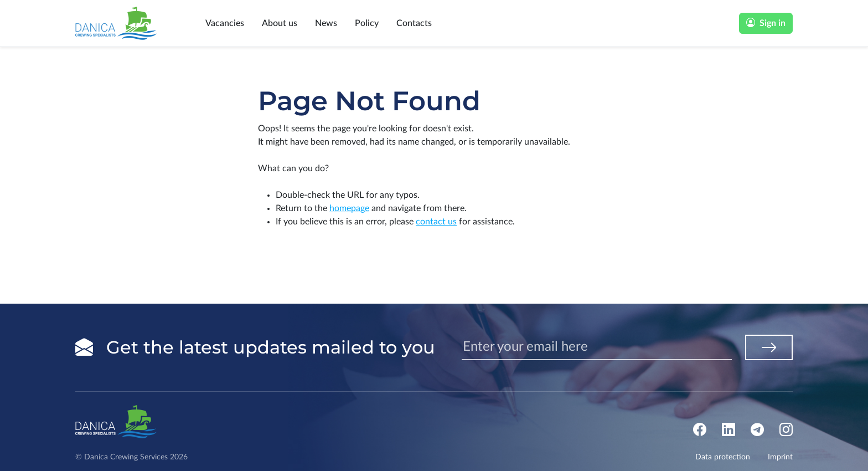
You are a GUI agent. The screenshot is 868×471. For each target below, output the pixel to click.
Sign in (766, 23)
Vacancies (225, 23)
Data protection (723, 457)
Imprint (780, 457)
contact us (436, 222)
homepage (349, 208)
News (326, 23)
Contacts (414, 23)
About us (280, 23)
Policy (367, 23)
